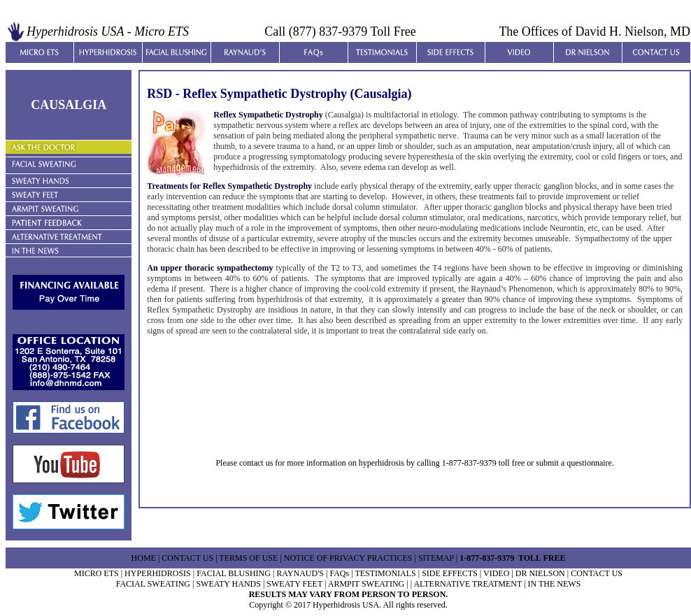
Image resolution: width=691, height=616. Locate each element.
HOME (144, 558)
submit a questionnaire (574, 463)
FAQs (339, 573)
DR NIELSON (540, 573)
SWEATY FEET (294, 584)
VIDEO (496, 573)
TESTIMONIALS (385, 573)
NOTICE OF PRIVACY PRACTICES (348, 558)
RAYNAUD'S (300, 573)
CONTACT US (187, 558)
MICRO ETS (97, 573)
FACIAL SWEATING (153, 584)
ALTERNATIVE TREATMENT (468, 584)
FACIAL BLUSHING (234, 573)
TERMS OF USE (248, 558)
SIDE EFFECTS (450, 573)
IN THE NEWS (555, 584)
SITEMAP (435, 558)
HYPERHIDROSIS (158, 573)
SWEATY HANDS (228, 584)
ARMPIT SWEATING (366, 584)
